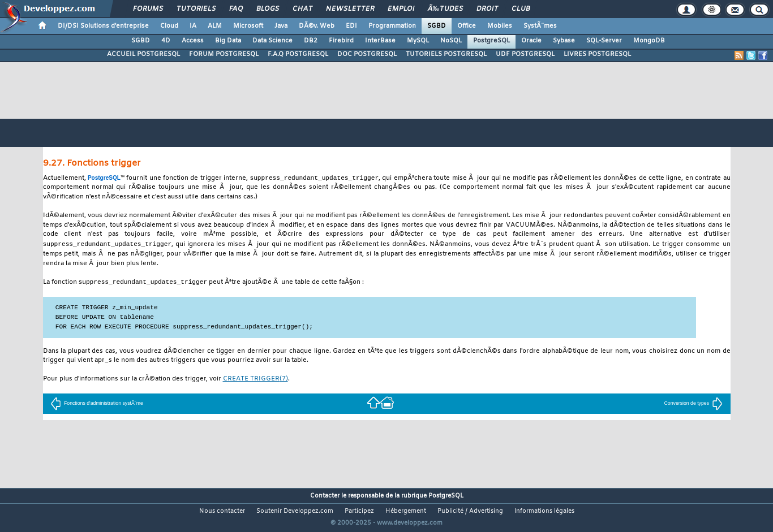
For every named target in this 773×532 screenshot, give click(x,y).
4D (166, 41)
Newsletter (350, 9)
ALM (215, 26)
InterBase (380, 41)
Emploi (401, 9)
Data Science (272, 41)
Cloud (169, 26)
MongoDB (649, 41)
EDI (351, 26)
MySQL (418, 41)
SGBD (437, 26)
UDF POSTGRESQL (525, 54)
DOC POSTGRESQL (367, 54)
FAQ (236, 9)
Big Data (228, 41)
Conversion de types (693, 405)
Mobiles (500, 26)
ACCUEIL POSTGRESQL (143, 54)
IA (193, 26)
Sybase (564, 41)
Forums (148, 9)
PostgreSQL (491, 41)
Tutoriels (196, 9)
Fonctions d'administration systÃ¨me (97, 405)
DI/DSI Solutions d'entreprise (103, 26)
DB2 (311, 41)
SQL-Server (604, 41)
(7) (255, 381)
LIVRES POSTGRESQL (597, 54)
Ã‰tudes (445, 9)
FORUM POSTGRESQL (224, 54)
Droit (487, 9)
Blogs (268, 9)
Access (193, 41)
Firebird (341, 41)
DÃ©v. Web (317, 26)
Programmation (392, 26)
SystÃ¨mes (540, 26)
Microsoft (248, 26)
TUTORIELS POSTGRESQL (446, 54)
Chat (302, 9)
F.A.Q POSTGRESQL (298, 54)
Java (281, 26)
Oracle (531, 41)
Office (467, 26)
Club (521, 9)
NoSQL (451, 41)
